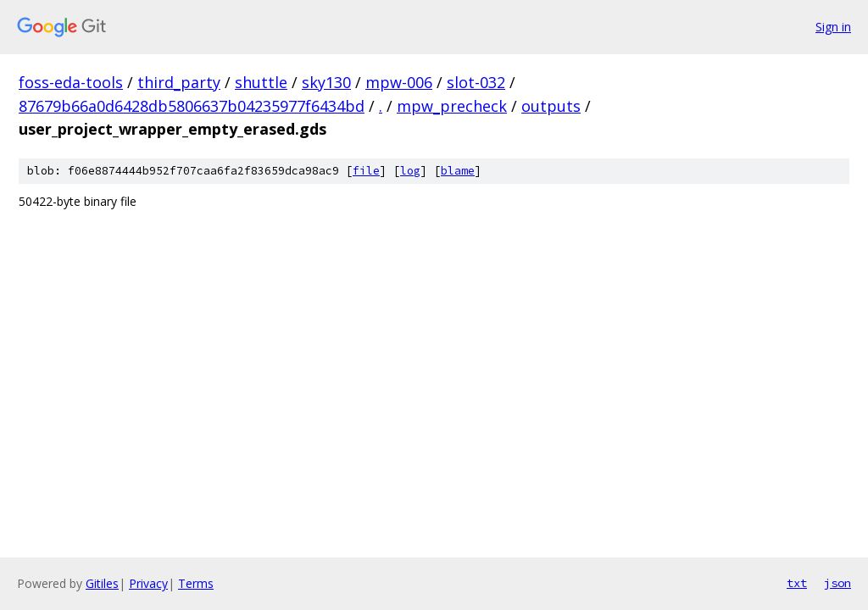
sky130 (326, 82)
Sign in (833, 27)
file (366, 171)
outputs (551, 106)
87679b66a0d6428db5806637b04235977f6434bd (192, 106)
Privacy (148, 583)
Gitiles (102, 583)
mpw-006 (399, 82)
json (837, 583)
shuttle (261, 82)
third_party (179, 82)
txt (797, 583)
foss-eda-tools (71, 82)
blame (458, 171)
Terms (196, 583)
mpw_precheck (452, 106)
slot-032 (476, 82)
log (410, 171)
